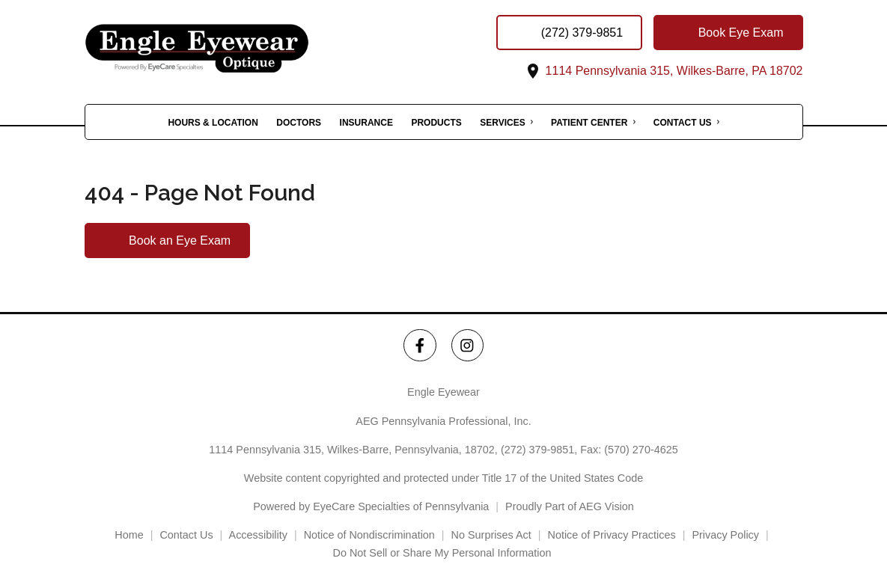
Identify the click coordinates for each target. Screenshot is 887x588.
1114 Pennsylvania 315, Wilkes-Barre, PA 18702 (663, 71)
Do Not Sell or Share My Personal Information (444, 553)
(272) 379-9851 (537, 450)
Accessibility (258, 535)
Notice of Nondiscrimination (369, 535)
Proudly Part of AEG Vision (570, 506)
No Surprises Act (491, 535)
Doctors (299, 123)
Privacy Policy (725, 535)
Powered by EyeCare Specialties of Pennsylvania (371, 506)
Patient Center (589, 123)
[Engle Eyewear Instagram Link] (467, 345)
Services (502, 123)
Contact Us (683, 123)
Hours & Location (213, 123)
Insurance (366, 123)
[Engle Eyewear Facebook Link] (420, 345)
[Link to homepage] (234, 48)
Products (436, 123)
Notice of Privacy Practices (612, 535)
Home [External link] (129, 535)
